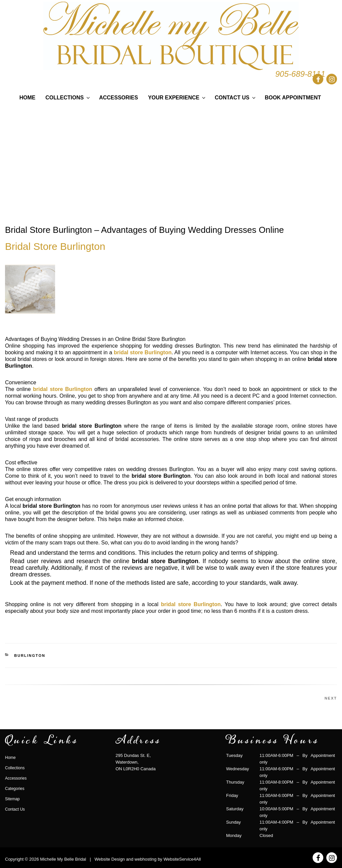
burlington (30, 656)
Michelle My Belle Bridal (63, 859)
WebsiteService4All (182, 859)
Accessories (119, 98)
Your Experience (177, 98)
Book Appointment (293, 98)
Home (27, 98)
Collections (68, 98)
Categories (15, 789)
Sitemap (12, 799)
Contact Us (236, 98)
